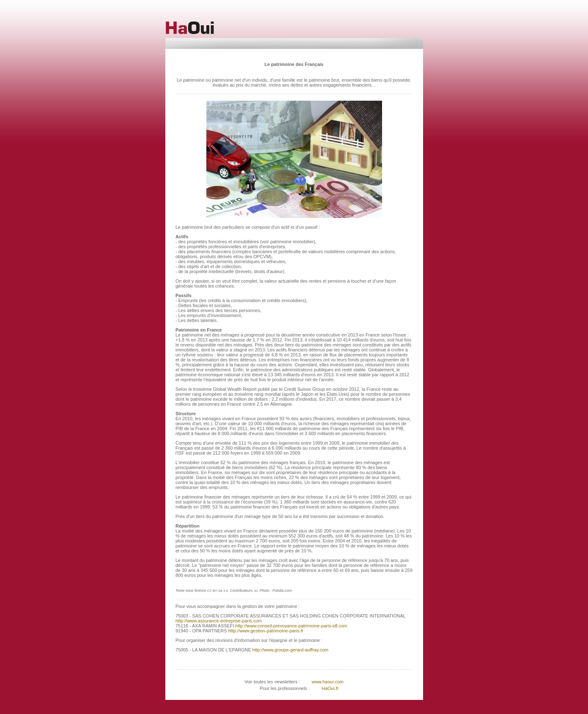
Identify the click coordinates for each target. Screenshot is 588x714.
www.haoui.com (327, 682)
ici (256, 591)
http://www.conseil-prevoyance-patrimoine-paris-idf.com (291, 626)
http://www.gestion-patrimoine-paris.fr (265, 631)
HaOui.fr (330, 688)
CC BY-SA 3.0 (218, 591)
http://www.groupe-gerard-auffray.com (290, 650)
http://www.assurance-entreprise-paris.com (219, 621)
